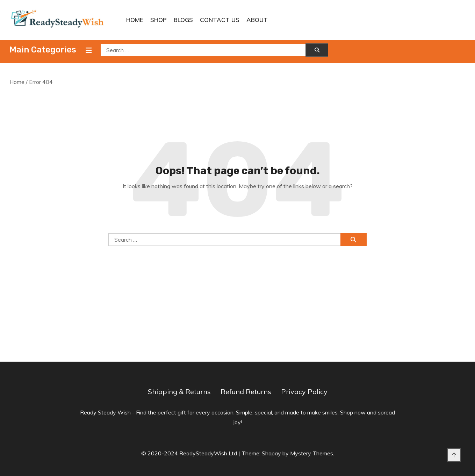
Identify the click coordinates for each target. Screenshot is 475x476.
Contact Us (220, 20)
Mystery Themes (312, 453)
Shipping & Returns (179, 392)
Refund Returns (246, 392)
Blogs (183, 20)
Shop (159, 20)
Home (135, 20)
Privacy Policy (304, 392)
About (257, 20)
